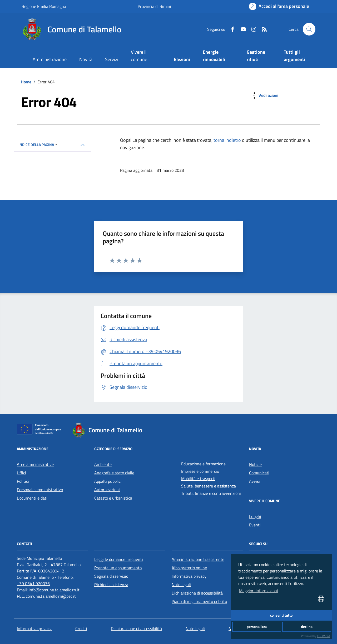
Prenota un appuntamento (118, 568)
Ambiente (103, 464)
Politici (23, 481)
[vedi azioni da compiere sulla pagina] (264, 95)
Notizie (255, 464)
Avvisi (254, 481)
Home (26, 82)
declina (307, 627)
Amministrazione (50, 59)
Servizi (112, 59)
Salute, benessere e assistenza (209, 486)
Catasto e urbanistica (113, 498)
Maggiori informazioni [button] (259, 591)
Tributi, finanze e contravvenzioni (211, 493)
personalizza (257, 627)
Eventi (255, 525)
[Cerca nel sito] (309, 29)
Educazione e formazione (203, 464)
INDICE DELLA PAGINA (38, 145)
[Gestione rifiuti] (259, 56)
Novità (86, 59)
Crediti (81, 628)
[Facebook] (231, 29)
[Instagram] (252, 29)
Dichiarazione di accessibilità (197, 593)
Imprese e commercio (200, 471)
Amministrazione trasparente (198, 559)
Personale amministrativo (40, 490)
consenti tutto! (282, 615)
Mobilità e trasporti (198, 479)
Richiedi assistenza (111, 585)
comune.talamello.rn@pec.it (51, 596)
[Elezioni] (182, 60)
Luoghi (255, 516)
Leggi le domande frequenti (119, 559)
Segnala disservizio (111, 576)
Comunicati (259, 473)
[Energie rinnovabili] (218, 56)
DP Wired (324, 636)
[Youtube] (241, 29)
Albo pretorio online (189, 568)
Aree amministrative (35, 464)
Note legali (181, 585)
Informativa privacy (189, 576)
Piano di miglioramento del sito (199, 601)
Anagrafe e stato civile (114, 473)
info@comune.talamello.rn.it (54, 590)
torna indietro (227, 140)
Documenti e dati (32, 498)
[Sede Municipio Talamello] (39, 558)
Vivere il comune (139, 56)
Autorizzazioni (107, 490)
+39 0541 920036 (33, 583)
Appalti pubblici (108, 481)
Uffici (21, 473)
